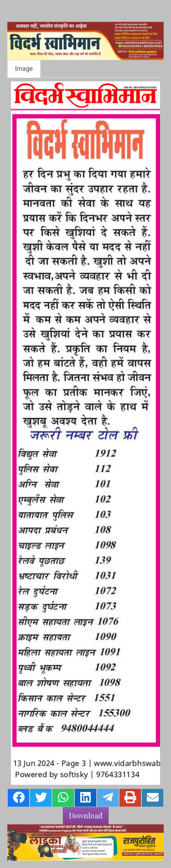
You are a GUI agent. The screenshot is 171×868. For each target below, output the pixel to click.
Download (86, 815)
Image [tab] (24, 69)
